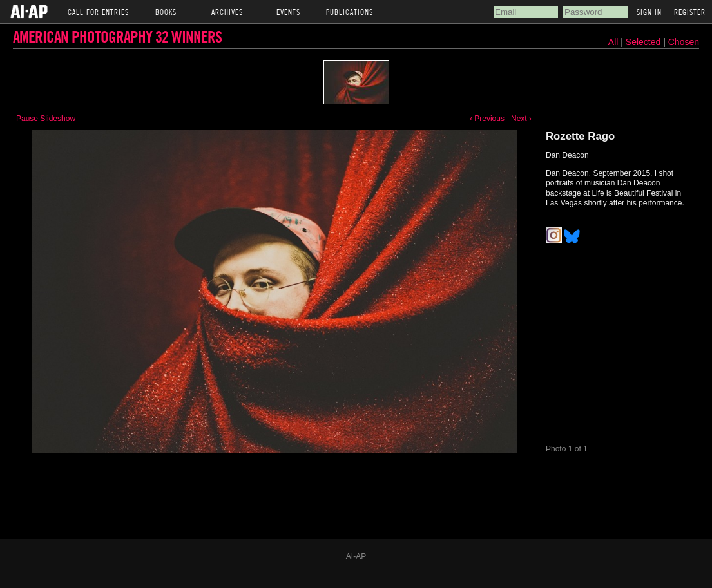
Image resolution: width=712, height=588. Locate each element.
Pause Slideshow (46, 119)
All (613, 42)
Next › (521, 119)
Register (690, 12)
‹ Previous (487, 119)
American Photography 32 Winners (117, 36)
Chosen (684, 42)
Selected (644, 42)
